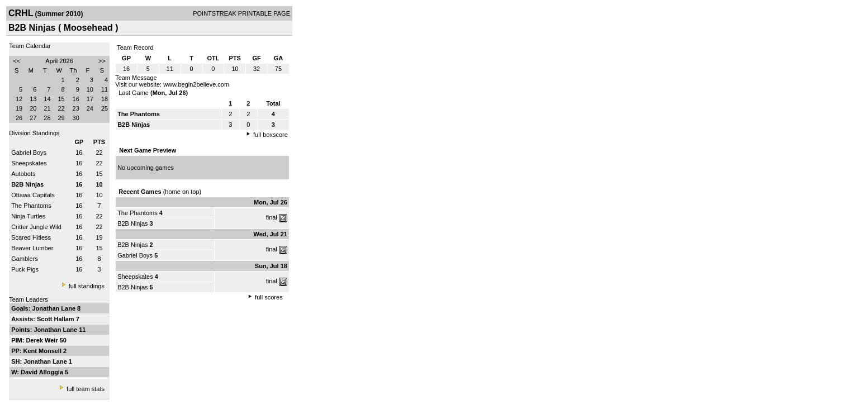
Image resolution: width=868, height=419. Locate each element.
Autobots (23, 174)
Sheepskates (29, 163)
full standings (87, 286)
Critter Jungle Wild (36, 227)
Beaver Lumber (32, 248)
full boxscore (271, 135)
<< (16, 61)
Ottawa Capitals (33, 195)
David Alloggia (43, 372)
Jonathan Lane (54, 308)
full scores (269, 297)
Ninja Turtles (28, 216)
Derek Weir (42, 340)
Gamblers (25, 259)
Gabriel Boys (29, 153)
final (272, 217)
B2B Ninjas (132, 223)
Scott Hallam (56, 319)
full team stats (86, 389)
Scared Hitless (31, 237)
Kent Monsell (44, 351)
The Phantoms (31, 206)
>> (102, 61)
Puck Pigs (25, 269)
